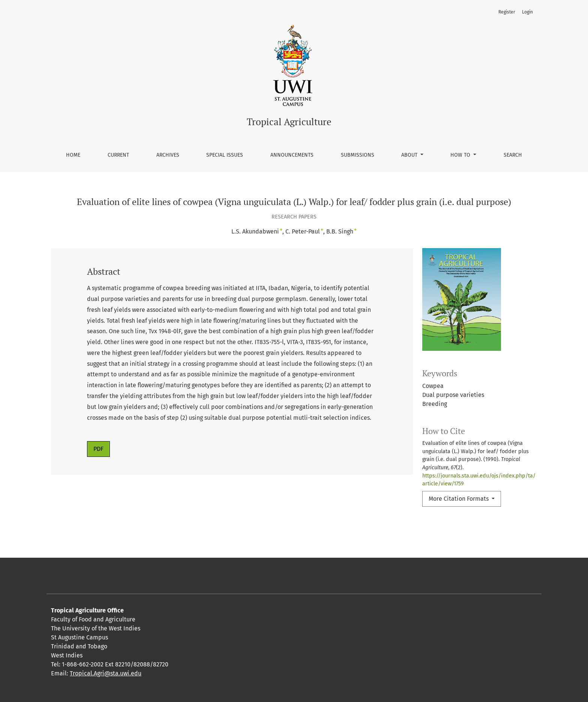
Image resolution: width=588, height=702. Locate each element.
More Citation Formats (459, 499)
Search (513, 155)
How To (461, 155)
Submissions (358, 155)
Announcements (292, 155)
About (410, 155)
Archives (168, 155)
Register (507, 12)
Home (73, 155)
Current (118, 155)
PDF (98, 449)
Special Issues (225, 155)
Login (527, 12)
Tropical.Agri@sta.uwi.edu (106, 673)
